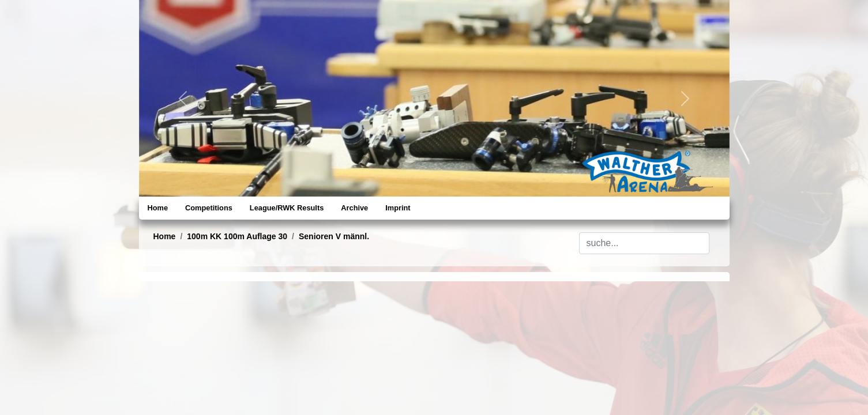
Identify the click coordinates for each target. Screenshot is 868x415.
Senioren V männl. (334, 236)
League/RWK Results (287, 208)
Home (158, 208)
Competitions (209, 208)
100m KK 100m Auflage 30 (237, 236)
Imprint (398, 208)
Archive (354, 208)
